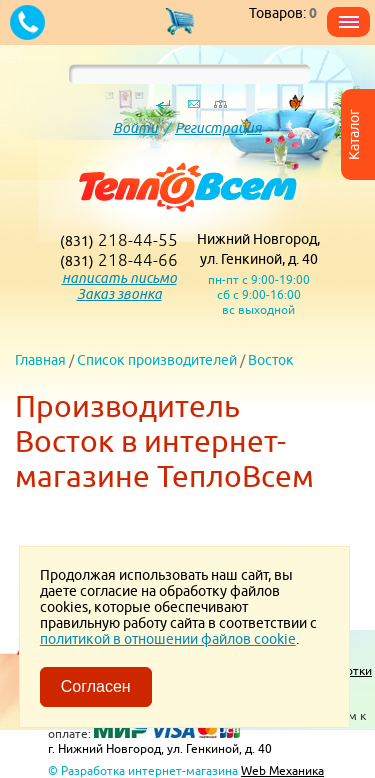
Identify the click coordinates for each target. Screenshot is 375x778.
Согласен (96, 686)
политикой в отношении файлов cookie (168, 639)
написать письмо (119, 278)
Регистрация (218, 128)
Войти (135, 128)
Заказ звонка (119, 294)
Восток (271, 360)
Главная (40, 360)
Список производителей (157, 360)
